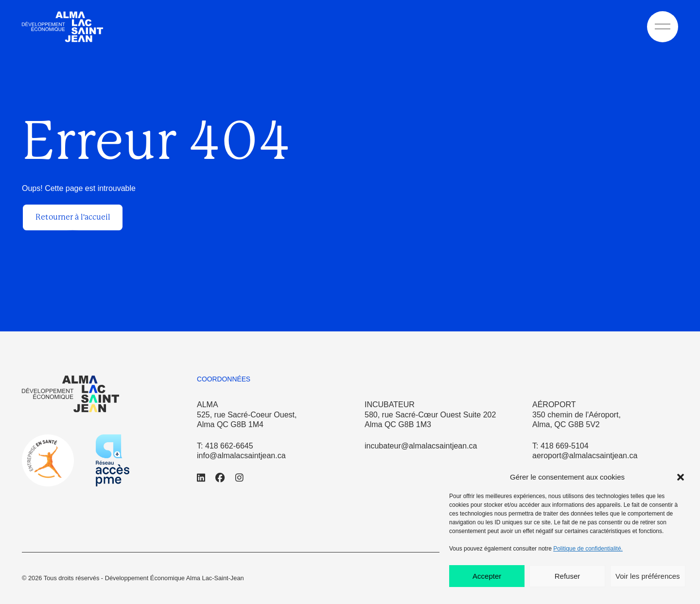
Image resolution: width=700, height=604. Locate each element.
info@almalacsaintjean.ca (241, 456)
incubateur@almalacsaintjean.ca (421, 446)
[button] (681, 477)
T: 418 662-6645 (225, 446)
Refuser (568, 576)
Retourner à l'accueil (73, 217)
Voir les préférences (648, 576)
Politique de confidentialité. (588, 549)
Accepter (487, 576)
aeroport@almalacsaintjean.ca (585, 456)
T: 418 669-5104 (560, 446)
